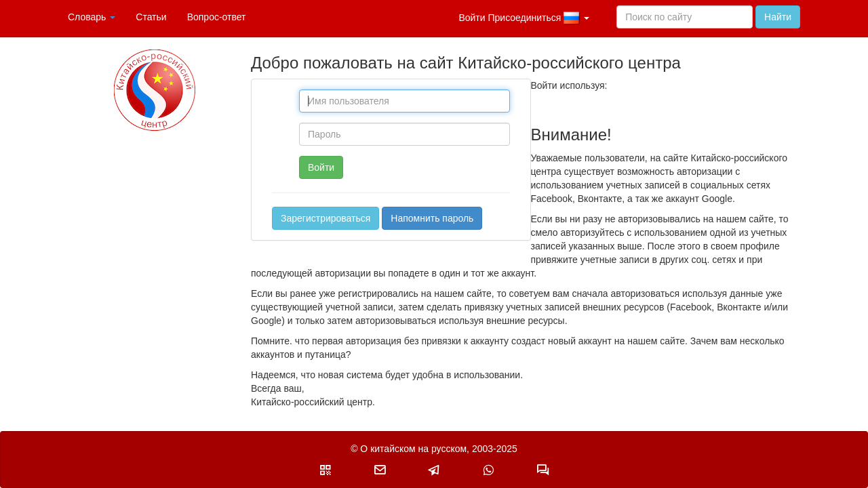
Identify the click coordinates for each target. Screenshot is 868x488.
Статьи (151, 17)
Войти (321, 167)
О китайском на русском (413, 449)
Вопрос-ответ (217, 17)
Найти (778, 17)
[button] (325, 470)
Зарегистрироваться (325, 218)
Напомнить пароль (432, 218)
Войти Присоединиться (524, 18)
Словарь (92, 17)
